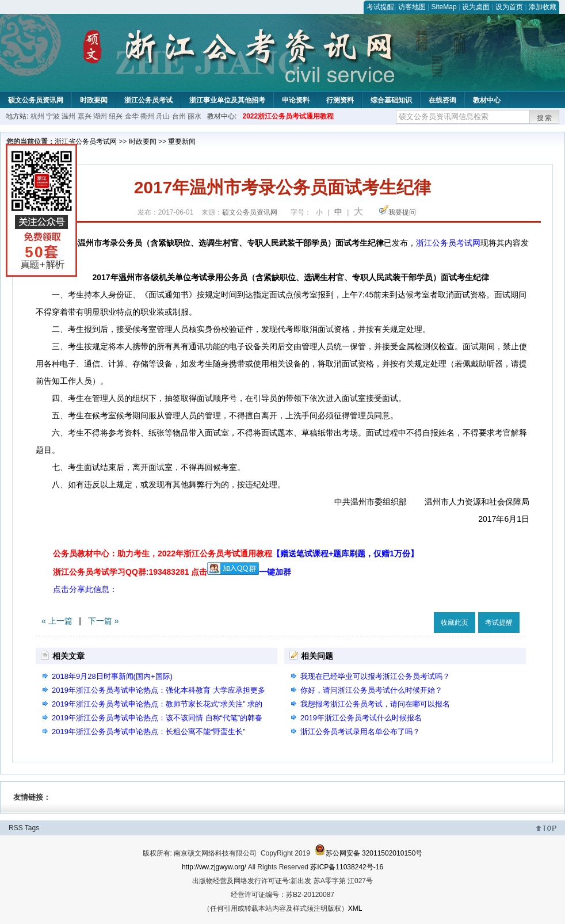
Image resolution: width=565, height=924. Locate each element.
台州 (179, 116)
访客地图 (412, 7)
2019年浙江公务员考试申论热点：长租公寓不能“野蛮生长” (149, 732)
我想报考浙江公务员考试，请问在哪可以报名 (375, 704)
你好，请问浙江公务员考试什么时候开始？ (371, 690)
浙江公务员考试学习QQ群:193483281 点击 (130, 572)
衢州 (147, 116)
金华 (132, 116)
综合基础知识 (391, 100)
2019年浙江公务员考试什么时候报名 (361, 718)
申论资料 (296, 100)
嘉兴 (85, 116)
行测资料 (340, 100)
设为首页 (509, 7)
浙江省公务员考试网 (86, 142)
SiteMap (444, 7)
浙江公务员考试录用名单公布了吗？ (360, 732)
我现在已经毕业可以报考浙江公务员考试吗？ (375, 676)
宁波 (53, 116)
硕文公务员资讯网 (36, 100)
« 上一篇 (57, 621)
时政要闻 (94, 100)
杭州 (37, 116)
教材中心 (487, 100)
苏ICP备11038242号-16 (347, 867)
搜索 (545, 118)
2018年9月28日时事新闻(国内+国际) (112, 676)
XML (355, 908)
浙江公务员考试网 (448, 243)
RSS (16, 828)
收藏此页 (455, 623)
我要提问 (402, 212)
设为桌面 (476, 7)
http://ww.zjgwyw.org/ (214, 867)
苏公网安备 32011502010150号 (369, 853)
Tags (32, 828)
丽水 (194, 116)
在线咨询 (442, 100)
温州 (68, 116)
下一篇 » (104, 621)
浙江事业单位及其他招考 (227, 100)
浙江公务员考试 (148, 100)
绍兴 (116, 116)
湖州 (100, 116)
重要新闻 (182, 142)
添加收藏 (543, 7)
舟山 (163, 116)
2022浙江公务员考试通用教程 (288, 116)
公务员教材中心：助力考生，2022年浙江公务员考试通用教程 (236, 553)
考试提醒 (380, 7)
